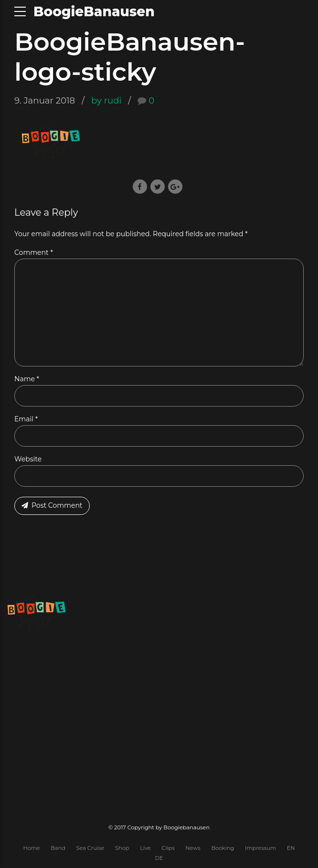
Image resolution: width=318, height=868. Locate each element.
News (193, 848)
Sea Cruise (90, 848)
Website (28, 459)
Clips (168, 848)
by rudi (106, 100)
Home (31, 848)
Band (58, 848)
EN (291, 848)
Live (145, 848)
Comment (34, 252)
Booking (223, 848)
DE (159, 858)
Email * (26, 419)
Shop (122, 848)
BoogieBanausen (94, 11)
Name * (27, 379)
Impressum (260, 848)
